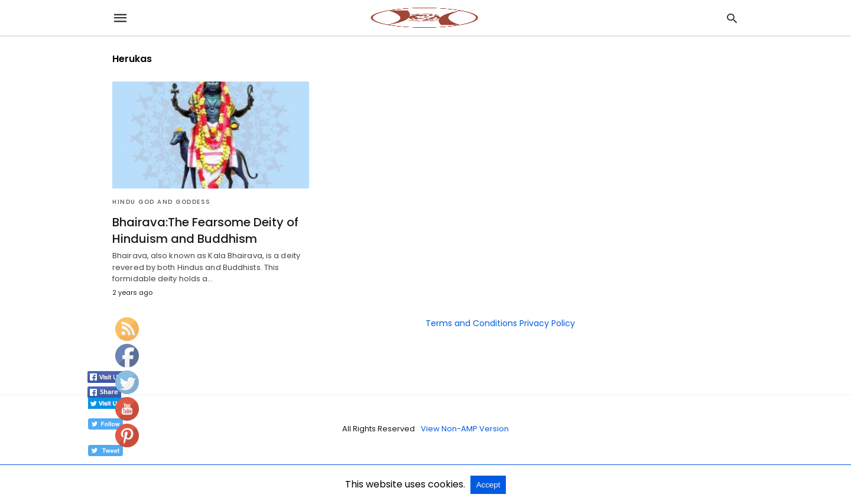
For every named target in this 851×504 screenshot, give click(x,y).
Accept (488, 485)
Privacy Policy (547, 323)
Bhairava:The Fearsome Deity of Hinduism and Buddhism (205, 230)
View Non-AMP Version (465, 429)
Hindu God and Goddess (162, 202)
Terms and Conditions (471, 323)
